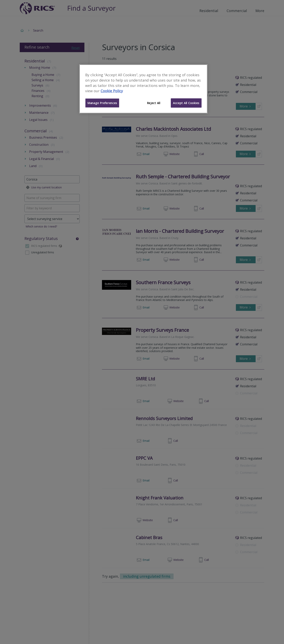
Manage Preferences (102, 103)
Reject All (154, 103)
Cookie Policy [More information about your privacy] (112, 91)
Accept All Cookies (186, 103)
